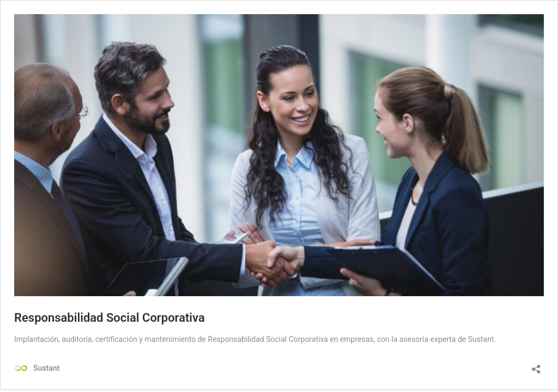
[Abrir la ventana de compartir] (536, 366)
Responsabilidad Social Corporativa (110, 318)
